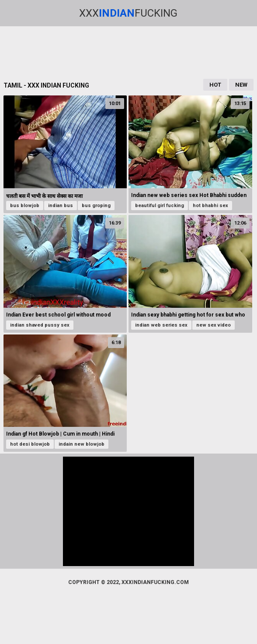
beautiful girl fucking (160, 206)
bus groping (96, 206)
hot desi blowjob (30, 444)
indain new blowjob (82, 444)
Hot (215, 85)
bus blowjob (25, 206)
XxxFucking (128, 13)
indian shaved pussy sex (40, 325)
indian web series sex (161, 325)
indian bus (61, 206)
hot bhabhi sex (210, 206)
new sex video (214, 325)
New (241, 85)
